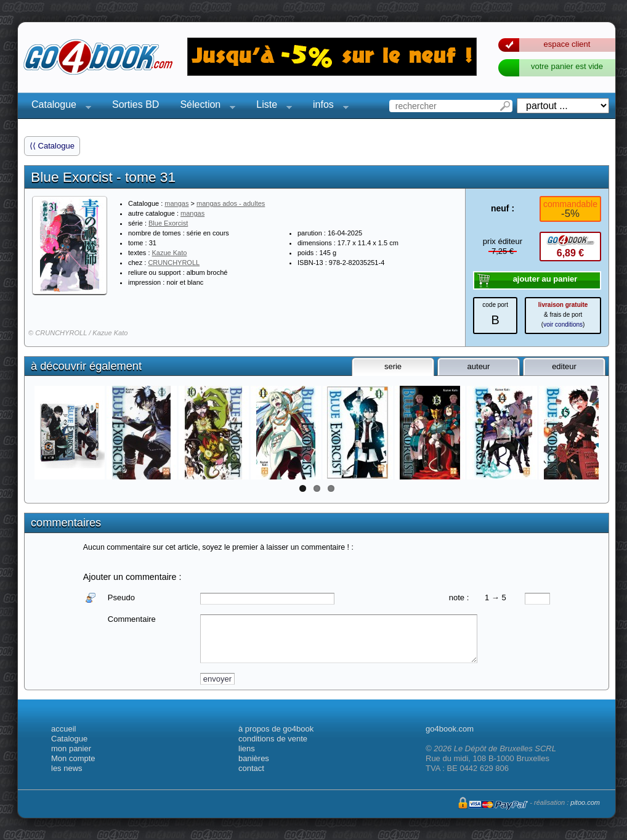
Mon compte (73, 758)
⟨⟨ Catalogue (52, 146)
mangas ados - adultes (231, 203)
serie (393, 366)
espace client (567, 44)
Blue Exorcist (168, 223)
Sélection (204, 106)
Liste (270, 106)
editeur (564, 366)
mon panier (71, 748)
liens (247, 748)
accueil (63, 729)
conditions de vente (273, 739)
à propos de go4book (276, 729)
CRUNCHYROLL (174, 263)
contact (251, 768)
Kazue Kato (170, 253)
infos (327, 106)
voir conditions (563, 324)
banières (254, 758)
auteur (479, 366)
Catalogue (58, 106)
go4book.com (450, 729)
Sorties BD (136, 104)
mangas (176, 203)
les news (67, 768)
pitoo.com (585, 802)
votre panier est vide (567, 66)
